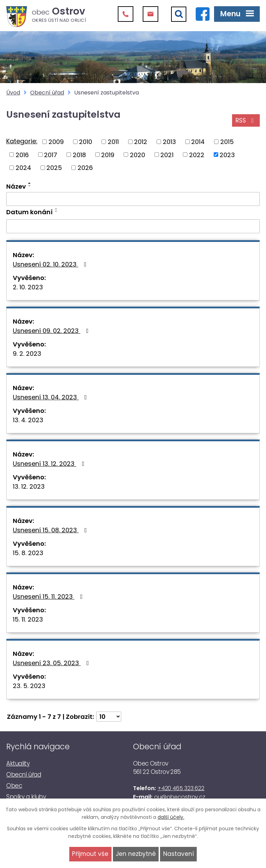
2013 (169, 142)
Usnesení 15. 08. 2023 (51, 530)
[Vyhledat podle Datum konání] (133, 226)
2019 (108, 155)
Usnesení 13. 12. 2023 (50, 464)
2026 (85, 168)
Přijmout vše (90, 854)
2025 (54, 168)
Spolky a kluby (26, 797)
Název (16, 186)
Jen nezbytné (136, 854)
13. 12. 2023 (29, 486)
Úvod (13, 93)
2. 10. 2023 (28, 287)
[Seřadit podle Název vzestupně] (30, 183)
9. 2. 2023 (27, 354)
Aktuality (18, 763)
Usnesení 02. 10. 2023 (51, 264)
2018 (79, 155)
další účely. (171, 817)
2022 (197, 155)
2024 (23, 168)
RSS (246, 120)
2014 (198, 142)
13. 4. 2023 (28, 420)
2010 (86, 142)
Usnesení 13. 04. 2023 (51, 397)
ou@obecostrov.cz (180, 797)
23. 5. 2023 (29, 686)
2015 (227, 142)
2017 (51, 155)
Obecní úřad (47, 93)
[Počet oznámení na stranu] (109, 717)
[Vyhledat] (179, 14)
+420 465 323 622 (181, 788)
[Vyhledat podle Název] (133, 199)
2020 (138, 155)
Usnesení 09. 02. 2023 (52, 331)
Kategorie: (22, 141)
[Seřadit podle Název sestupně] (30, 186)
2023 (227, 155)
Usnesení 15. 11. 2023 (49, 596)
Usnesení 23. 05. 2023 (52, 663)
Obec (14, 786)
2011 (113, 142)
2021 (167, 155)
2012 (141, 142)
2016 (22, 155)
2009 (56, 142)
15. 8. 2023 (28, 553)
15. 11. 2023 (28, 619)
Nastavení (179, 854)
